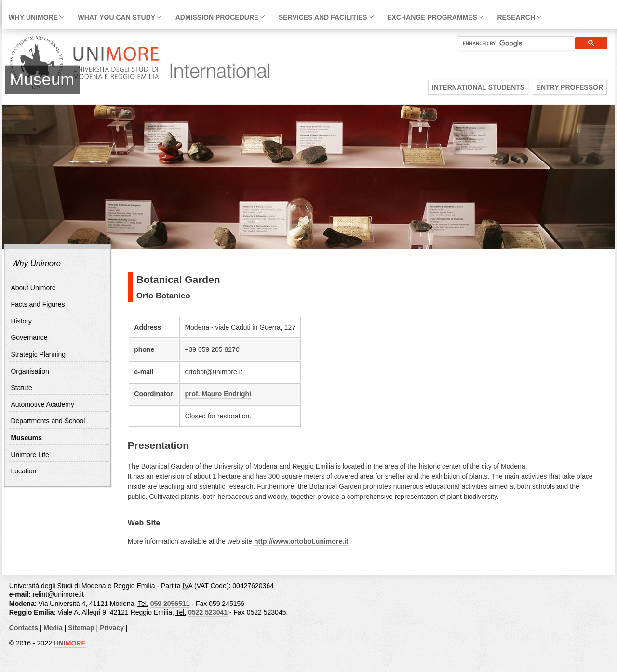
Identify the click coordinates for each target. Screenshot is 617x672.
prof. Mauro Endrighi (218, 394)
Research (516, 17)
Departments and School (48, 421)
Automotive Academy (42, 404)
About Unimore (33, 288)
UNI (70, 643)
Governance (29, 337)
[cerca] (512, 43)
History (21, 321)
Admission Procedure (217, 17)
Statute (21, 388)
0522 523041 (208, 612)
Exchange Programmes (432, 17)
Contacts (24, 628)
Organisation (30, 371)
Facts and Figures (38, 304)
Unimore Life (30, 455)
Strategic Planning (38, 354)
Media (53, 628)
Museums (26, 438)
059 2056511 (170, 604)
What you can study (117, 17)
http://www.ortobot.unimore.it (301, 541)
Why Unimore (33, 17)
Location (23, 471)
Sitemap (81, 628)
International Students (478, 87)
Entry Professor (570, 87)
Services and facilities (323, 17)
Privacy (112, 628)
